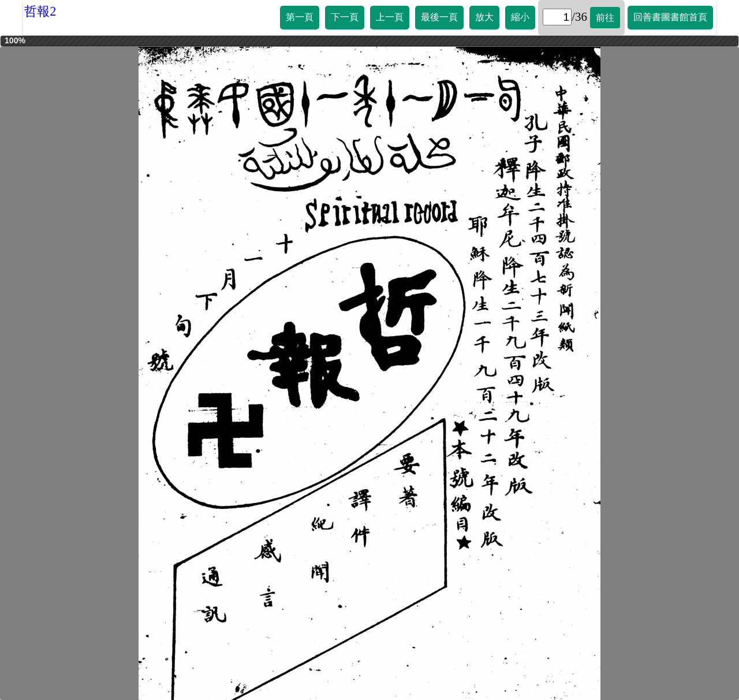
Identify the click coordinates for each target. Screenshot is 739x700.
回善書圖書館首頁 (670, 17)
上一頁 (390, 17)
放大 (484, 17)
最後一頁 (439, 17)
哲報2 (40, 11)
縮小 (520, 17)
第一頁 (300, 17)
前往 (605, 18)
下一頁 (345, 17)
